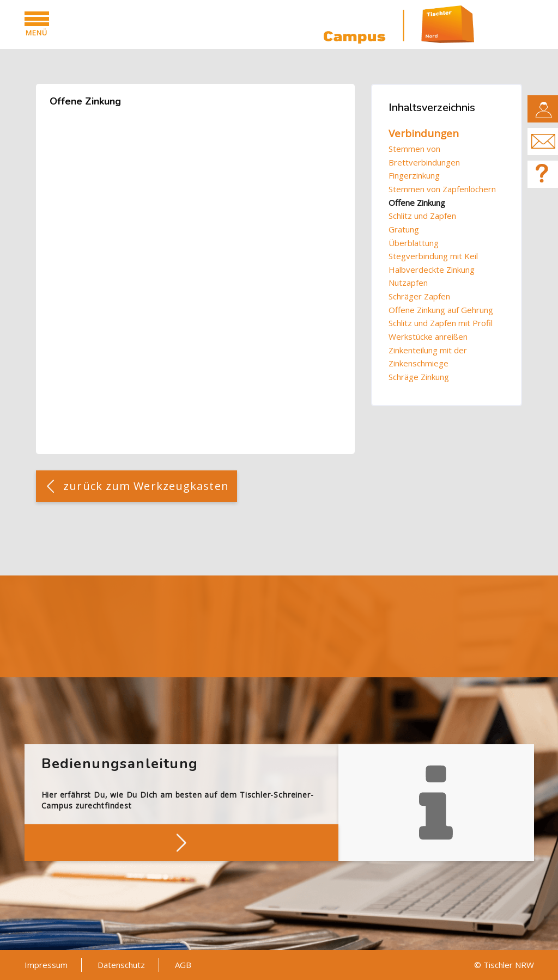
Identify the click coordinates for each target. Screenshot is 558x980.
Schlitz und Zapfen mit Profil (441, 323)
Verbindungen (424, 133)
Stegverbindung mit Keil (433, 256)
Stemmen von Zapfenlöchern (442, 189)
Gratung (404, 229)
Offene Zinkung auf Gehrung (441, 310)
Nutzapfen (408, 283)
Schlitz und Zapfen (422, 216)
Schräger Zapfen (419, 296)
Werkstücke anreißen (428, 336)
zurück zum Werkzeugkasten (146, 486)
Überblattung (414, 243)
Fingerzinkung (414, 175)
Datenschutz (121, 965)
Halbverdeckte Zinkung (432, 269)
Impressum (46, 965)
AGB (183, 965)
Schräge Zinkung (419, 377)
